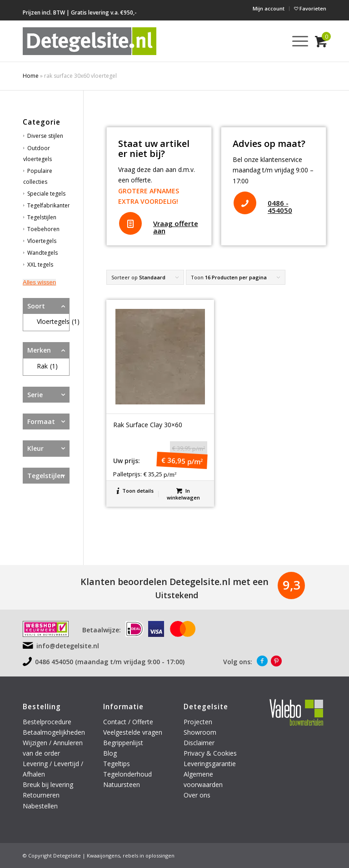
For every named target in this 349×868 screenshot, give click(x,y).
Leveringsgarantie (210, 764)
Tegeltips (117, 764)
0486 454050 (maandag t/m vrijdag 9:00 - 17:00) (110, 662)
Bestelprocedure (47, 722)
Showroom (200, 732)
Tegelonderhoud (127, 774)
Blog (110, 753)
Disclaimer (199, 743)
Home (31, 76)
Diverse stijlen (45, 136)
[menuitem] (269, 9)
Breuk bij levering (48, 785)
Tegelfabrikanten (49, 205)
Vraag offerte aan (176, 227)
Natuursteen (122, 785)
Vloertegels (42, 241)
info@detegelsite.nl (68, 646)
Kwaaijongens (103, 855)
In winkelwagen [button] (183, 494)
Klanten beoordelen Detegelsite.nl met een (174, 582)
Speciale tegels (46, 194)
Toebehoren (43, 229)
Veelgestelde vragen (133, 732)
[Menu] (296, 41)
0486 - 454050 (280, 207)
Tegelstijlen (42, 217)
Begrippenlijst (123, 743)
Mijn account (269, 8)
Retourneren (42, 795)
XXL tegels (40, 265)
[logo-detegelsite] (90, 41)
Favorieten (310, 8)
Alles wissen (39, 282)
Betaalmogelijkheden (54, 732)
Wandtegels (42, 253)
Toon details (135, 491)
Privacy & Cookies (210, 753)
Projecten (198, 722)
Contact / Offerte (128, 722)
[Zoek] (274, 41)
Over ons (197, 795)
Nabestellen (40, 806)
